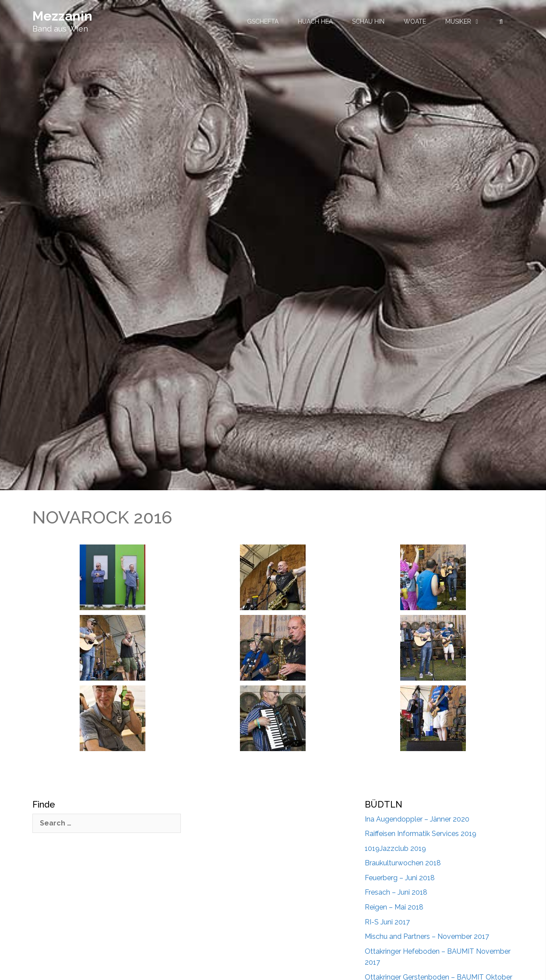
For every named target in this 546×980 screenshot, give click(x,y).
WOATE (415, 21)
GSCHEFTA (263, 21)
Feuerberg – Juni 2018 (400, 878)
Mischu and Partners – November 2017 (427, 936)
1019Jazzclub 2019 (395, 848)
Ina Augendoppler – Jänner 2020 (417, 819)
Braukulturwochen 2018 (403, 863)
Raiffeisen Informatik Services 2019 (421, 834)
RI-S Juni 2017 (387, 922)
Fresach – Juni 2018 (396, 892)
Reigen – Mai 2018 (394, 907)
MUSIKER (458, 21)
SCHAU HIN (368, 21)
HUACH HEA (315, 21)
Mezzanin (62, 16)
